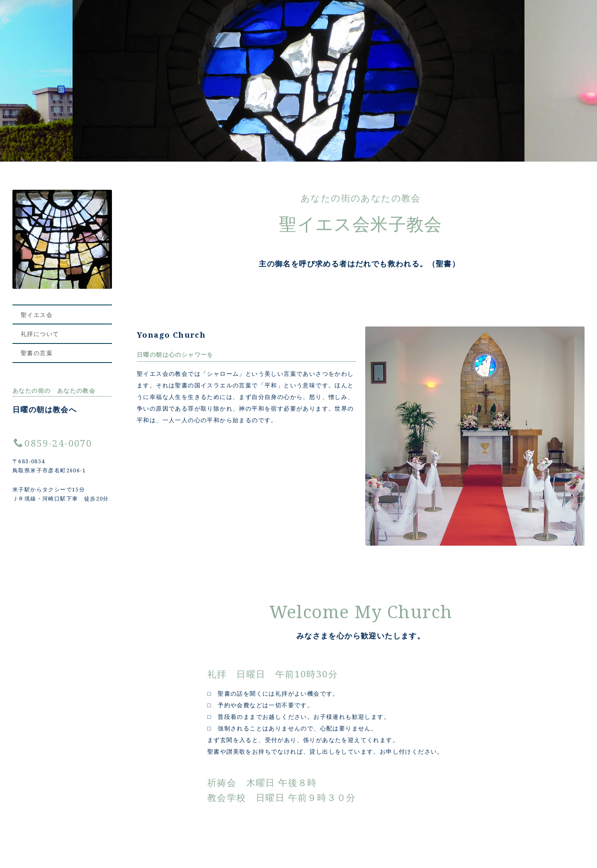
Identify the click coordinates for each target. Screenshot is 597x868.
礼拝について (40, 334)
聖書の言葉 (37, 354)
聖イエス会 (37, 315)
